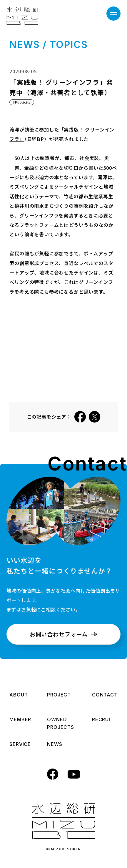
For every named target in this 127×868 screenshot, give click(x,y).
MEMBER (20, 720)
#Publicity (22, 102)
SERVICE (20, 745)
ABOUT (20, 695)
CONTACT (105, 695)
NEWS (58, 745)
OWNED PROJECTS (60, 724)
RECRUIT (103, 720)
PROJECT (59, 695)
